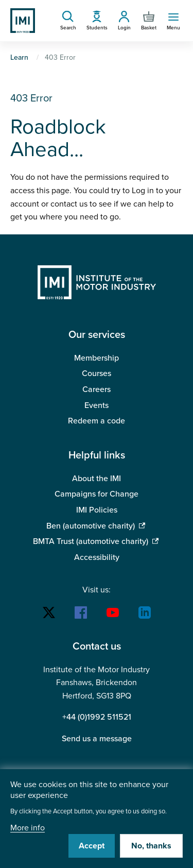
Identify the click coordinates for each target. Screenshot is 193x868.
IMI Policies (97, 510)
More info (28, 828)
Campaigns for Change (97, 494)
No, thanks (151, 846)
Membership (97, 358)
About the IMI (97, 479)
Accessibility (97, 557)
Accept (92, 846)
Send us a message (97, 739)
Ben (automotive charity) (91, 526)
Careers (97, 389)
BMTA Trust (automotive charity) (91, 541)
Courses (97, 373)
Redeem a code (97, 421)
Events (97, 405)
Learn (19, 57)
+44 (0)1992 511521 (97, 717)
